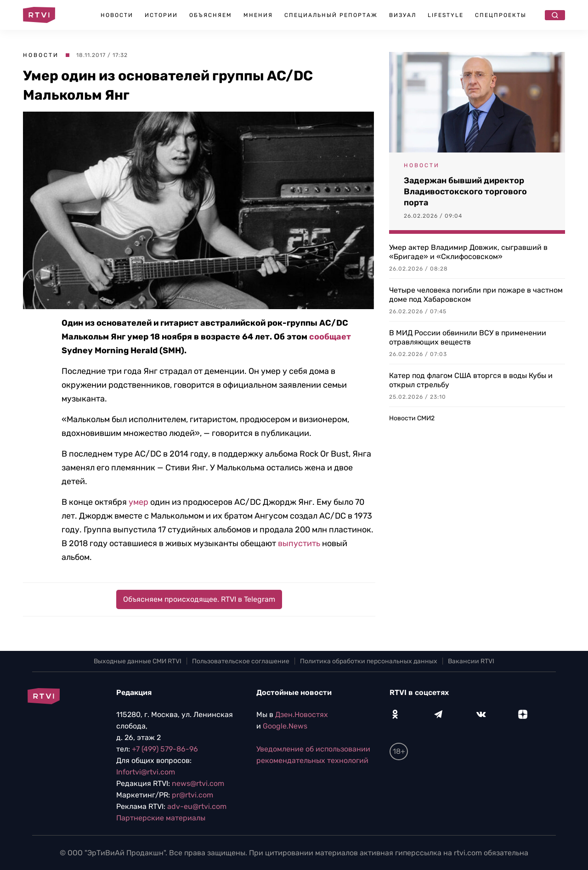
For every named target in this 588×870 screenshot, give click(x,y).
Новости (117, 15)
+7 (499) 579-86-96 (165, 749)
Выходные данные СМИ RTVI (138, 661)
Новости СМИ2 (412, 418)
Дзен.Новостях (302, 715)
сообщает (330, 337)
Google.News (285, 726)
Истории (161, 15)
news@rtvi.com (198, 783)
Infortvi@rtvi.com (146, 772)
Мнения (258, 15)
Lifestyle (446, 15)
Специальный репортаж (331, 15)
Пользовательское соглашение (241, 661)
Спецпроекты (501, 15)
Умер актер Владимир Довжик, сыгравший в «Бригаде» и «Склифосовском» (468, 252)
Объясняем (211, 15)
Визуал (403, 15)
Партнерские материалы (161, 818)
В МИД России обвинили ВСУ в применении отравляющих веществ (468, 337)
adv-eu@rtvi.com (197, 806)
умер (139, 502)
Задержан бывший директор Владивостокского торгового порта (465, 192)
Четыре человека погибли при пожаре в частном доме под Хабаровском (476, 295)
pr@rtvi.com (192, 795)
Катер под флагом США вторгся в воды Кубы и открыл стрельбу (471, 380)
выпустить (299, 543)
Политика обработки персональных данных (369, 661)
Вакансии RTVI (471, 661)
